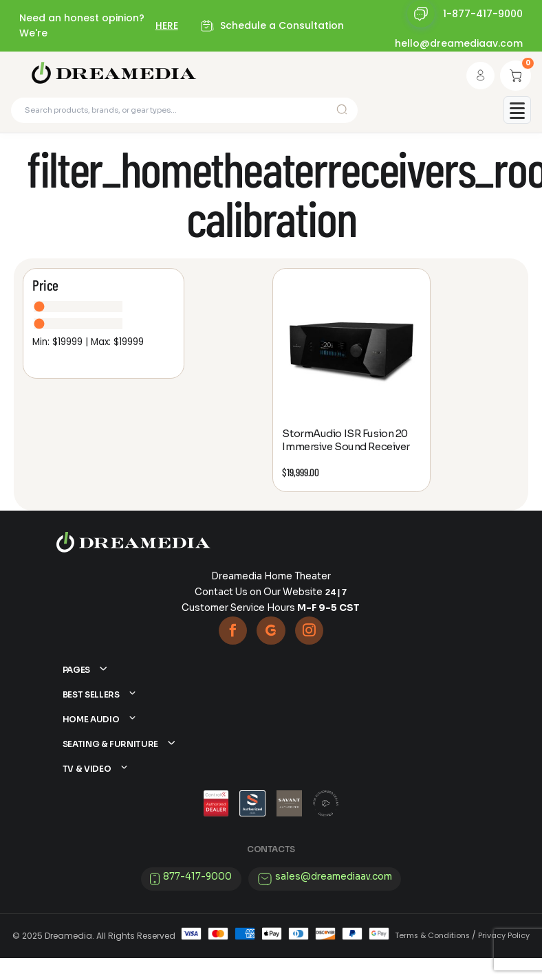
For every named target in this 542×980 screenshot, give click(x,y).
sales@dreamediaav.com (334, 898)
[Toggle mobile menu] (517, 114)
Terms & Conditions (432, 958)
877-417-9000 (197, 898)
